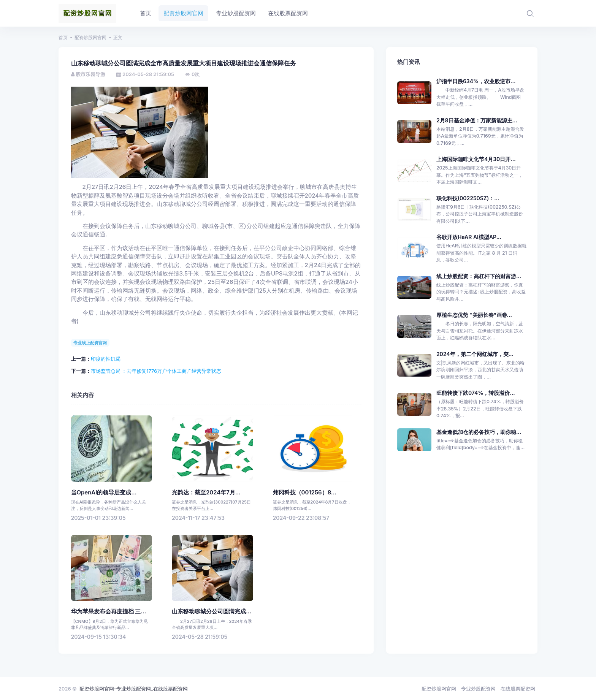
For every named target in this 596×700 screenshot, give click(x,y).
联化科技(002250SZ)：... (468, 198)
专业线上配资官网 (90, 343)
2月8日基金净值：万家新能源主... (477, 120)
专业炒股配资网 (478, 689)
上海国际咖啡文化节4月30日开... (476, 159)
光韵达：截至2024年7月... (206, 493)
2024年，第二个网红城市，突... (475, 354)
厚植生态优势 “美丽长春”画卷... (474, 315)
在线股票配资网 (518, 689)
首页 (63, 37)
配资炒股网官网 (90, 37)
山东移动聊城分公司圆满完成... (212, 611)
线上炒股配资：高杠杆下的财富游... (479, 276)
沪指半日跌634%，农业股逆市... (476, 81)
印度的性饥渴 (106, 359)
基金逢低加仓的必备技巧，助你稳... (479, 432)
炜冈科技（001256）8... (305, 493)
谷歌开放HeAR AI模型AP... (469, 237)
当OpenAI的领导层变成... (104, 493)
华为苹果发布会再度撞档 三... (109, 611)
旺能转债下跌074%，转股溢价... (476, 393)
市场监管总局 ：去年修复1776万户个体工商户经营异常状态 (156, 371)
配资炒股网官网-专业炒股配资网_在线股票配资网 (134, 689)
